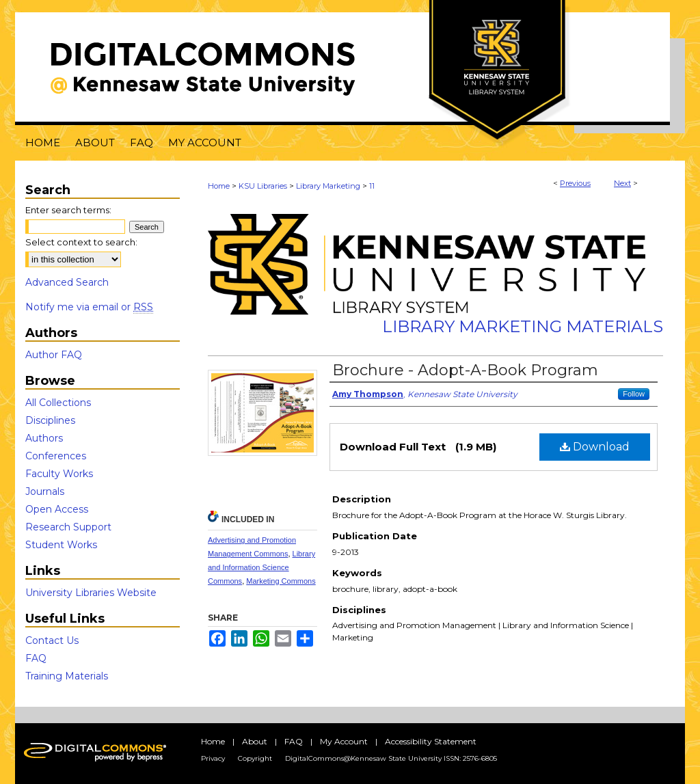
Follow (634, 394)
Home (219, 186)
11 (372, 186)
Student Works (61, 545)
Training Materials (67, 676)
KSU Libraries (263, 186)
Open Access (57, 509)
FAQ (36, 658)
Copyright (255, 758)
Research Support (68, 527)
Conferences (56, 456)
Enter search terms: (68, 210)
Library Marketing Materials (523, 326)
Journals (45, 491)
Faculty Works (59, 474)
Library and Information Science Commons (261, 567)
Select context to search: (81, 242)
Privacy (213, 758)
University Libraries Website (91, 593)
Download (595, 447)
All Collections (58, 403)
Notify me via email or (89, 307)
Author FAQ (54, 355)
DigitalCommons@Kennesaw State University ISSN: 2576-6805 (391, 758)
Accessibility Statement (431, 741)
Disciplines (50, 420)
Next (622, 183)
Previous (575, 183)
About (255, 741)
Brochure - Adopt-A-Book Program (465, 370)
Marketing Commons (281, 581)
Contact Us (52, 640)
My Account (344, 741)
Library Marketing (328, 186)
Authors (44, 438)
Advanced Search (67, 282)
